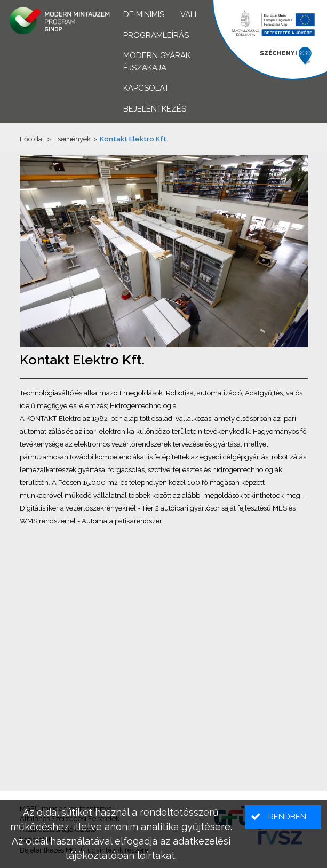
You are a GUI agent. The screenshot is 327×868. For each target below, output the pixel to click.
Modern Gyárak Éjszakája (157, 62)
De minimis (144, 14)
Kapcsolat (146, 88)
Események (72, 139)
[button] (283, 817)
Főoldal (32, 139)
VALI (188, 14)
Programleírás (156, 35)
